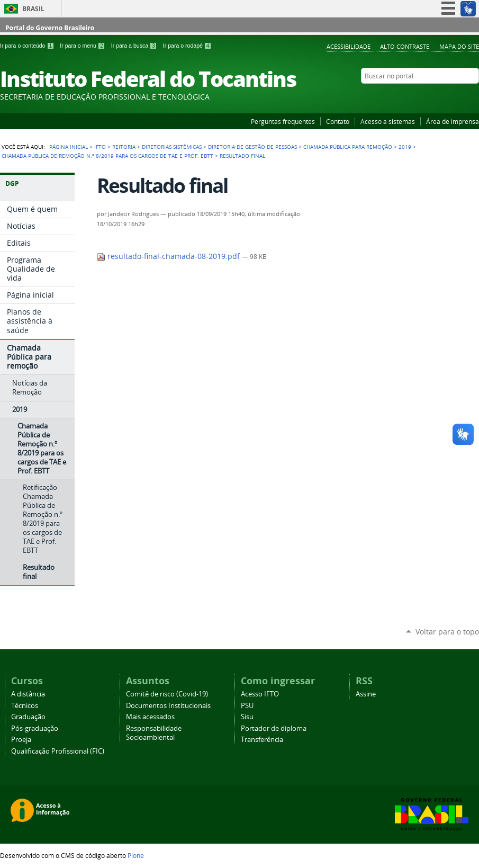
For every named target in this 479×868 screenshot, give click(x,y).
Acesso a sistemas (388, 121)
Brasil (33, 9)
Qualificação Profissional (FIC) (58, 751)
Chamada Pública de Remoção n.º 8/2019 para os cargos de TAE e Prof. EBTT (107, 156)
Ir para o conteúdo (28, 46)
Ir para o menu (83, 46)
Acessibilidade (349, 46)
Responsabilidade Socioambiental (154, 733)
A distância (28, 694)
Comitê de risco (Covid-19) (167, 694)
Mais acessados (150, 717)
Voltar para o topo (447, 632)
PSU (247, 706)
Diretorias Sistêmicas (172, 147)
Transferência (262, 740)
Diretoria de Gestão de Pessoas (252, 147)
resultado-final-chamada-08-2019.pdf (169, 256)
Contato (338, 121)
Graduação (28, 717)
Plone (136, 855)
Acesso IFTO (260, 694)
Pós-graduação (35, 728)
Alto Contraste (405, 46)
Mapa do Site (459, 46)
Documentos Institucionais (168, 706)
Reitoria (124, 147)
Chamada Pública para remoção (348, 147)
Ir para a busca (135, 46)
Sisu (247, 717)
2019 (405, 147)
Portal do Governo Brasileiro (50, 28)
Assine (366, 694)
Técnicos (25, 706)
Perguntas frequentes (283, 121)
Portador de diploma (274, 728)
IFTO (100, 147)
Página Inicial (69, 147)
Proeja (21, 740)
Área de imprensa (453, 121)
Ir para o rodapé (187, 46)
